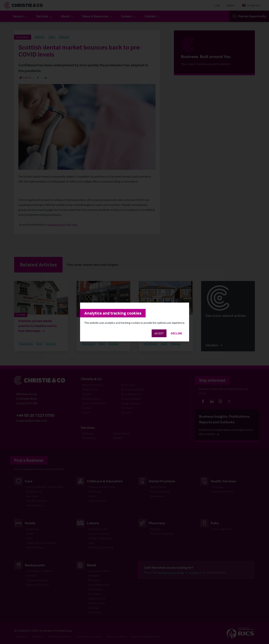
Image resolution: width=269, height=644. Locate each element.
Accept (159, 333)
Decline (176, 333)
